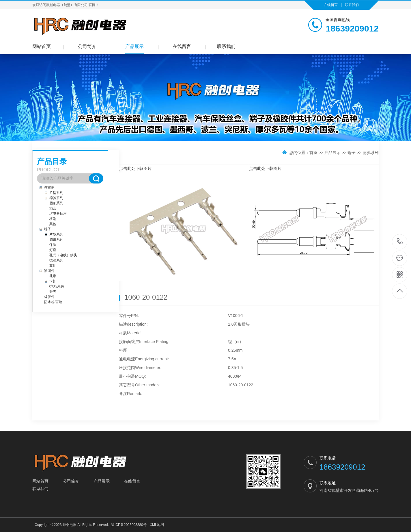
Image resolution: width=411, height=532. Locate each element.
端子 (352, 153)
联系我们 (352, 5)
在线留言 (331, 5)
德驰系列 (371, 153)
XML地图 (157, 525)
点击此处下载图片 (135, 168)
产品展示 (134, 46)
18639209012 (400, 241)
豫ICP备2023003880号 (129, 525)
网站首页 (42, 46)
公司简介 (87, 46)
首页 (313, 153)
